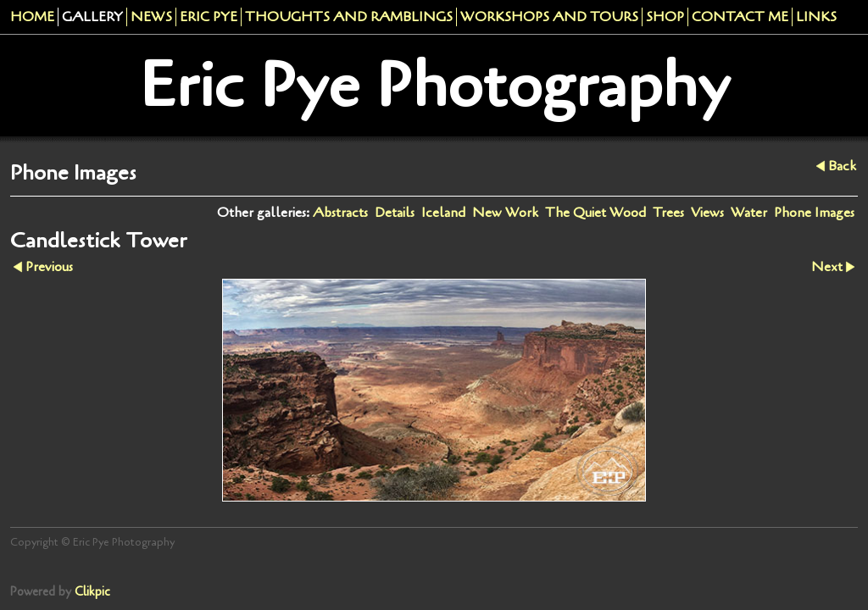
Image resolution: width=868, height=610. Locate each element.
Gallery (92, 17)
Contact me (740, 17)
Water (749, 213)
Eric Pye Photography (434, 86)
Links (816, 17)
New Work (505, 213)
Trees (668, 213)
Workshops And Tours (549, 17)
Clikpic (92, 592)
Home (32, 17)
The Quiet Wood (595, 213)
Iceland (443, 213)
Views (707, 213)
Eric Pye (209, 17)
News (151, 17)
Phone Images (814, 213)
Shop (665, 17)
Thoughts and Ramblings (349, 17)
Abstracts (340, 213)
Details (395, 213)
